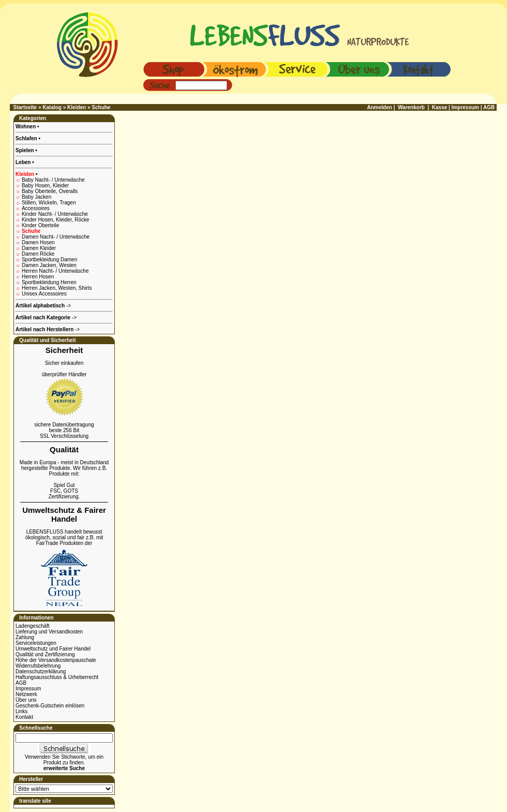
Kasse (439, 107)
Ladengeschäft (33, 626)
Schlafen (27, 138)
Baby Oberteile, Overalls (50, 191)
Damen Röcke (38, 254)
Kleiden (77, 107)
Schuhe (101, 107)
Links (21, 711)
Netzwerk (26, 694)
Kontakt (24, 717)
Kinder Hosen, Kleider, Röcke (56, 220)
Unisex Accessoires (44, 294)
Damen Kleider (39, 248)
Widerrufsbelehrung (38, 666)
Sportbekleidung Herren (49, 282)
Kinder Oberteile (40, 225)
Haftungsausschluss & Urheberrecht (57, 677)
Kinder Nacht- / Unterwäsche (55, 214)
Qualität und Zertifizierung (45, 654)
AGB (21, 683)
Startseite (25, 107)
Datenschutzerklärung (41, 671)
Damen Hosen (38, 242)
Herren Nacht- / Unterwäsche (55, 271)
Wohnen (26, 127)
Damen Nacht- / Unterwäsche (56, 237)
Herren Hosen (38, 277)
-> (48, 329)
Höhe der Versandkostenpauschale (56, 660)
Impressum (28, 689)
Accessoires (36, 208)
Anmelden (380, 107)
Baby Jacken (36, 197)
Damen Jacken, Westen (49, 265)
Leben (24, 162)
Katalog (52, 107)
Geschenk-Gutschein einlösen (50, 706)
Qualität (64, 449)
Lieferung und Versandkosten (49, 632)
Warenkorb (411, 107)
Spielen (25, 150)
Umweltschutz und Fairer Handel (53, 649)
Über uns (26, 700)
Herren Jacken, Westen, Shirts (57, 288)
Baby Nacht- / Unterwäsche (53, 180)
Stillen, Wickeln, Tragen (49, 203)
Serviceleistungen (36, 643)
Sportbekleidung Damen (49, 260)
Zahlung (25, 637)
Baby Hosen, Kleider (45, 186)
